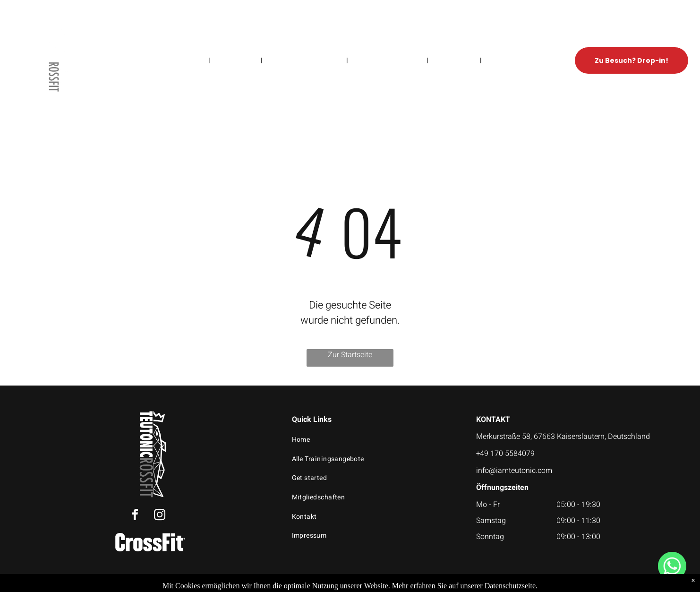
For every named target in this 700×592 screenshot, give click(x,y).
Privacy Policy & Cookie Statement (318, 583)
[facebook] (135, 516)
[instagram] (160, 516)
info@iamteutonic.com (514, 471)
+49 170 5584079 (505, 454)
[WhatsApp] (672, 566)
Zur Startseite (350, 355)
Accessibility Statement (396, 583)
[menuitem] (193, 60)
